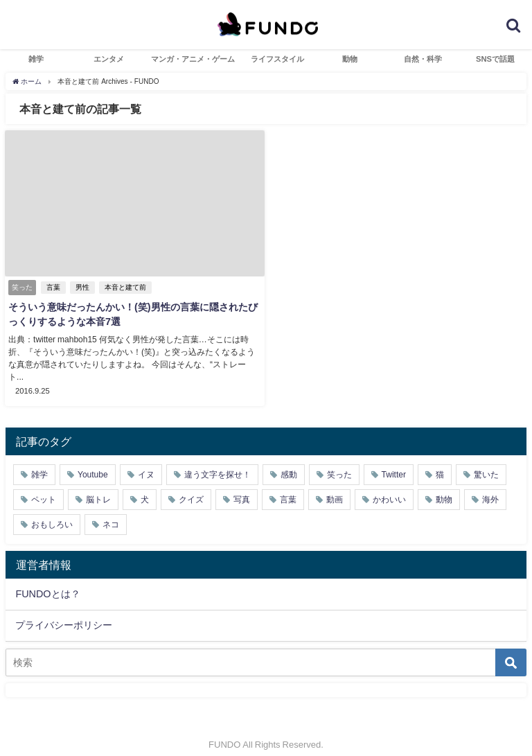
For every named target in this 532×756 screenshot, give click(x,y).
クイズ (191, 487)
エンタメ (109, 59)
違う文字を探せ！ (218, 462)
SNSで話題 (495, 59)
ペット (44, 487)
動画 (335, 487)
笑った (339, 462)
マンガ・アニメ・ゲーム (193, 59)
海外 (490, 487)
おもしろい (52, 512)
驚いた (486, 462)
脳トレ (98, 487)
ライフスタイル (277, 59)
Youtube (93, 462)
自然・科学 (423, 59)
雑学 (36, 59)
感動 (289, 462)
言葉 (53, 287)
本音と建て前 (125, 287)
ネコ (111, 512)
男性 (82, 287)
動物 (350, 59)
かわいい (389, 487)
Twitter (394, 462)
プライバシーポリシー (64, 613)
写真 (242, 487)
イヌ (146, 462)
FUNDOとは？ (47, 581)
